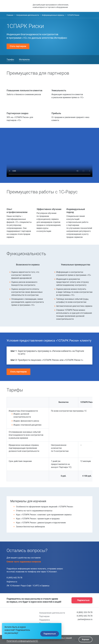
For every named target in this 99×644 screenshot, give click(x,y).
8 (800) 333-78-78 (85, 612)
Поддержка (45, 620)
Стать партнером (18, 46)
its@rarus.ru (12, 582)
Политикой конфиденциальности (22, 641)
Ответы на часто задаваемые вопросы (34, 511)
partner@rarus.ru (85, 619)
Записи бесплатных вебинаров (30, 527)
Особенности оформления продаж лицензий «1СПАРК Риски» (45, 507)
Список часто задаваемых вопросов (25, 562)
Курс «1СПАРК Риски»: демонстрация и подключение (41, 523)
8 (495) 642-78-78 (14, 578)
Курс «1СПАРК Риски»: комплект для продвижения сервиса (44, 515)
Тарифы (10, 59)
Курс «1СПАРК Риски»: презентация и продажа (38, 519)
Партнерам (44, 616)
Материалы (24, 59)
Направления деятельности (52, 613)
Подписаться (81, 600)
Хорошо (86, 639)
